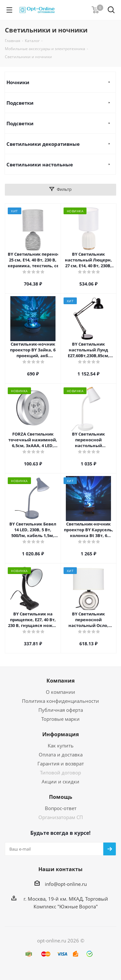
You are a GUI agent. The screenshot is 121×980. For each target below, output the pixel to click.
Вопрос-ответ (61, 808)
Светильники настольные (40, 164)
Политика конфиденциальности (60, 701)
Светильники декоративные (43, 144)
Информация (60, 734)
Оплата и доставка (61, 755)
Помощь (61, 797)
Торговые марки (60, 719)
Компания (60, 681)
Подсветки (20, 103)
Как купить (61, 746)
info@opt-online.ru (66, 884)
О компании (60, 692)
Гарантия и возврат (61, 764)
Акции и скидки (60, 781)
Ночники (18, 82)
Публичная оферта (61, 710)
